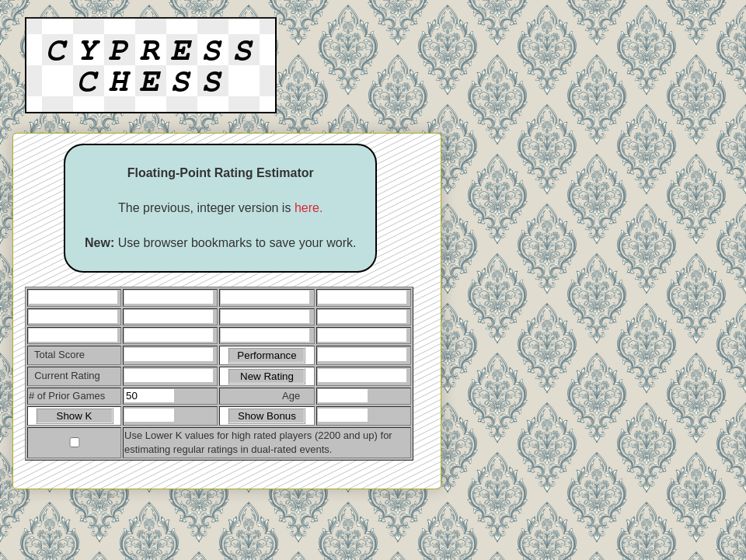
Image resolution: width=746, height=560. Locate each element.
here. (309, 208)
